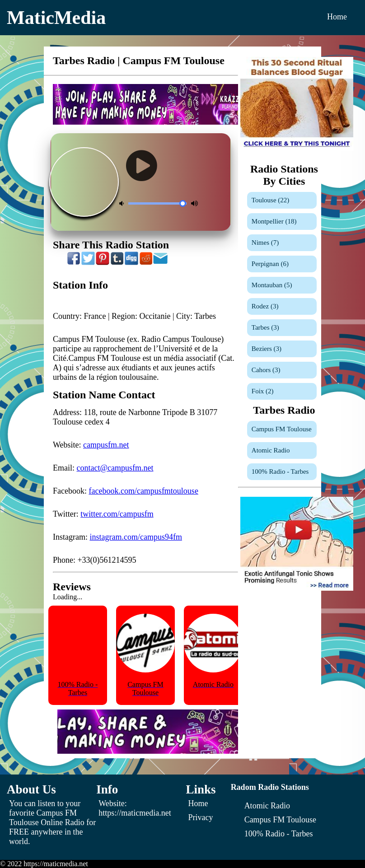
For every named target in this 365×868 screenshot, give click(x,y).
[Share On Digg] (131, 263)
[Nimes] (282, 243)
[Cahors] (282, 370)
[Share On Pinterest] (103, 263)
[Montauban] (282, 285)
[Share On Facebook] (74, 263)
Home (337, 17)
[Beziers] (282, 349)
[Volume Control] (157, 203)
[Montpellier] (282, 222)
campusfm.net (106, 445)
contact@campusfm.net (115, 468)
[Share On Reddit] (146, 263)
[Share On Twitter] (88, 263)
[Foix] (282, 391)
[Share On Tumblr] (117, 263)
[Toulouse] (282, 200)
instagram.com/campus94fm (136, 537)
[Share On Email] (160, 263)
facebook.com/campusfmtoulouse (143, 491)
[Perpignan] (282, 264)
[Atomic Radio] (282, 450)
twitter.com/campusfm (117, 514)
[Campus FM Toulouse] (282, 429)
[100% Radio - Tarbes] (282, 472)
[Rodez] (282, 306)
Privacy (201, 817)
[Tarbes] (282, 328)
